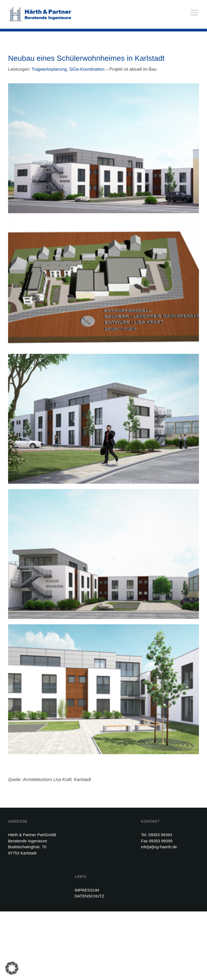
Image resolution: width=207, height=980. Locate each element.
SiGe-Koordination (87, 69)
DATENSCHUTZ (90, 896)
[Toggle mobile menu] (195, 13)
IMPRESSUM (87, 890)
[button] (12, 968)
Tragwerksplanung (49, 69)
